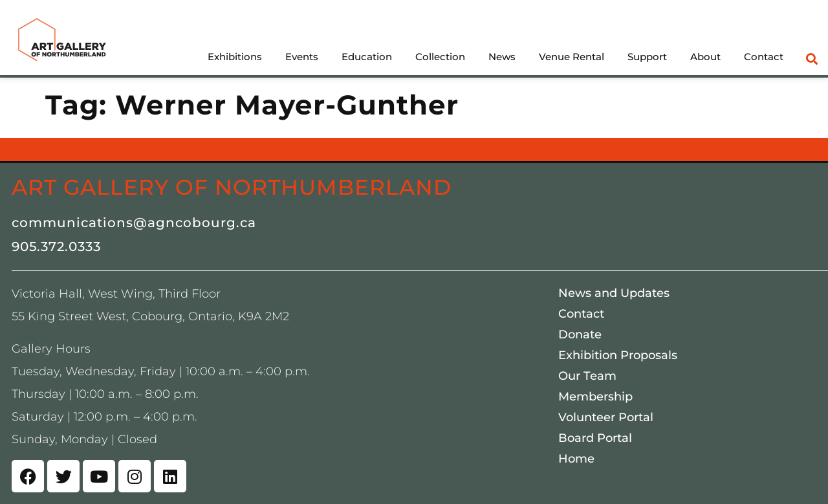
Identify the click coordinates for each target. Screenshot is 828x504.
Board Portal (595, 438)
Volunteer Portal (606, 417)
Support (647, 57)
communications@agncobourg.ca (134, 223)
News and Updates (614, 293)
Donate (580, 334)
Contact (764, 57)
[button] (812, 59)
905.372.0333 (56, 247)
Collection (440, 57)
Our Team (587, 376)
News (502, 57)
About (705, 57)
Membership (595, 397)
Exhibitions (235, 57)
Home (576, 459)
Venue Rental (572, 57)
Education (367, 57)
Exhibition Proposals (618, 355)
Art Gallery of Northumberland (232, 187)
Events (302, 57)
